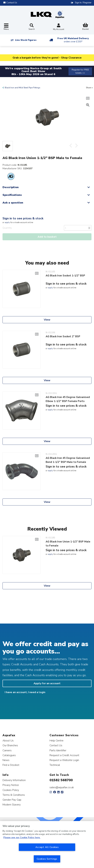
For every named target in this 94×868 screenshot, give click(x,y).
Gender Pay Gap (12, 800)
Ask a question (13, 203)
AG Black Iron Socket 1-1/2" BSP (65, 276)
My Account (59, 27)
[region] (47, 845)
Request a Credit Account (64, 755)
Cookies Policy (11, 790)
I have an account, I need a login (25, 692)
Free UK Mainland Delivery (73, 40)
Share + (89, 88)
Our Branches (10, 745)
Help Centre (56, 741)
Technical (55, 765)
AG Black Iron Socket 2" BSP (63, 336)
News (6, 760)
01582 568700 (61, 780)
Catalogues (9, 755)
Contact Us (56, 745)
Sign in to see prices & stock (23, 218)
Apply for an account (47, 683)
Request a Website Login (64, 760)
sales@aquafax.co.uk (62, 787)
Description (11, 187)
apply (7, 222)
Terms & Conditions (14, 795)
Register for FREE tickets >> (80, 71)
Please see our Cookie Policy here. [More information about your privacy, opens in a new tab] (22, 838)
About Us (8, 741)
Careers (7, 750)
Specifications (12, 195)
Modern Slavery (12, 805)
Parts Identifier (58, 750)
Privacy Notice (11, 785)
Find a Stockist (11, 765)
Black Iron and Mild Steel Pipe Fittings (22, 88)
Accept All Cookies (47, 847)
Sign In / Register (83, 3)
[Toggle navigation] (6, 27)
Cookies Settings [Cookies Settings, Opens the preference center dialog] (47, 859)
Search (32, 27)
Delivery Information (14, 780)
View (47, 320)
